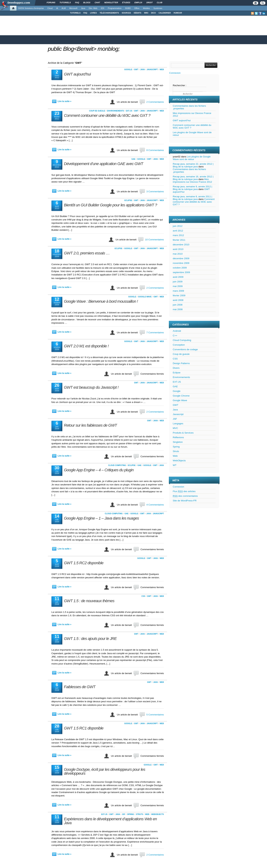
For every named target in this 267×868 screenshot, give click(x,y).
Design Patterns (181, 363)
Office (137, 8)
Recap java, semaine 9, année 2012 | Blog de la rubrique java (192, 188)
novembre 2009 (181, 263)
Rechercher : (180, 85)
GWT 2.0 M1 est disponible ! (86, 346)
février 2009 (179, 295)
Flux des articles (184, 491)
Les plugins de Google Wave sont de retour (192, 158)
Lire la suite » (65, 101)
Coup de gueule (97, 111)
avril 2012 (178, 231)
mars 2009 (178, 291)
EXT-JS (129, 111)
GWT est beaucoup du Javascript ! (91, 387)
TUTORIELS (75, 13)
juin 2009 (178, 282)
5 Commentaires (155, 715)
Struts (140, 814)
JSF (124, 814)
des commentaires (185, 496)
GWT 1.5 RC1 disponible (84, 728)
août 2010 (178, 249)
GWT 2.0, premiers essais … (87, 253)
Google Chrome (181, 396)
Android (177, 331)
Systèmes (158, 8)
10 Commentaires (154, 240)
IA (57, 8)
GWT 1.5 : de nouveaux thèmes (89, 601)
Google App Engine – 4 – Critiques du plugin (99, 470)
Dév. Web (93, 8)
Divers (176, 368)
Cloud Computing (117, 465)
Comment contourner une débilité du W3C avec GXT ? (107, 115)
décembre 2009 (181, 258)
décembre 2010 (181, 245)
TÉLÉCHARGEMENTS (109, 13)
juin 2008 (178, 305)
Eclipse (128, 200)
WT (175, 465)
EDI (103, 8)
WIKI (146, 13)
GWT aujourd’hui (77, 74)
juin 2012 (178, 226)
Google (128, 70)
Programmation (115, 8)
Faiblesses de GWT (80, 687)
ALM (64, 8)
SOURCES (126, 13)
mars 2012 (178, 235)
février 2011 (179, 240)
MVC (175, 428)
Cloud (50, 8)
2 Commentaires (155, 102)
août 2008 (178, 300)
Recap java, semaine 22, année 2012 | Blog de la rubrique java (193, 165)
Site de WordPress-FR (185, 501)
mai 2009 (178, 286)
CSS (143, 596)
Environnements (115, 111)
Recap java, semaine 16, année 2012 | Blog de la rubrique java (193, 178)
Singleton (178, 442)
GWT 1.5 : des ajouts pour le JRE (90, 639)
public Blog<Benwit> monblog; (84, 49)
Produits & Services (183, 433)
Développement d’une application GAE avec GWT (104, 164)
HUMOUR (178, 13)
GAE (133, 159)
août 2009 (178, 277)
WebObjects (158, 814)
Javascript (152, 70)
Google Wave (145, 297)
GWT (136, 70)
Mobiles (146, 8)
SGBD (128, 8)
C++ (175, 336)
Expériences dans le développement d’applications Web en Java (110, 821)
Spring (130, 814)
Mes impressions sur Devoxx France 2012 (192, 181)
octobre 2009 (180, 268)
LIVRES (94, 13)
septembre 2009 (181, 272)
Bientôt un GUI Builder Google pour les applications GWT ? (110, 205)
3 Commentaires (155, 191)
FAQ (85, 13)
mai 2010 (178, 254)
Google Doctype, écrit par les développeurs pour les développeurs (104, 771)
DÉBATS (138, 13)
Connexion (175, 73)
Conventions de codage (185, 349)
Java (83, 8)
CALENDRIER (165, 13)
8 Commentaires (155, 150)
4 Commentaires (155, 505)
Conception (179, 345)
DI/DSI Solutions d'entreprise (31, 8)
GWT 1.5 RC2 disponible (84, 563)
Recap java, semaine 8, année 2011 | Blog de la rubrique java (192, 198)
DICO (153, 13)
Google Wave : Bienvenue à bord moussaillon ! (101, 301)
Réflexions (178, 437)
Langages (178, 423)
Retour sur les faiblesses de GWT (90, 425)
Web (162, 70)
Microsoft (73, 8)
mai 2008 (178, 309)
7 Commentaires (155, 333)
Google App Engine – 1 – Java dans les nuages (101, 518)
